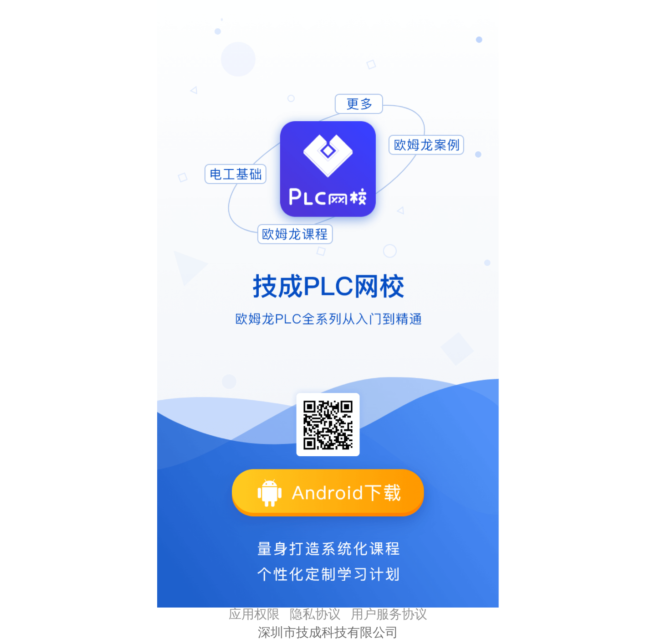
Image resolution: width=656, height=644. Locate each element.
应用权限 (254, 614)
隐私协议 (315, 614)
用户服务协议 (389, 614)
